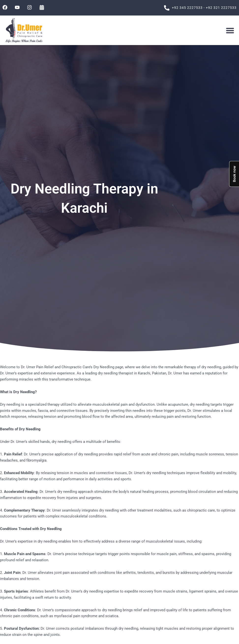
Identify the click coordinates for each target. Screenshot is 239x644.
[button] (230, 30)
